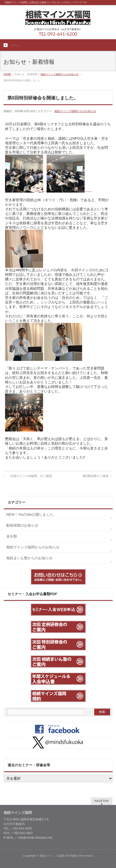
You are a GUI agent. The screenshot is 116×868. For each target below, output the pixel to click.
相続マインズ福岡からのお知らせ (60, 74)
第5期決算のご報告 (98, 476)
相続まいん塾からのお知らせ (29, 558)
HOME (7, 74)
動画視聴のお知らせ (22, 525)
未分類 (12, 536)
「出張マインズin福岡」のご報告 (28, 476)
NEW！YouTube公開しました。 (33, 514)
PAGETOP (102, 801)
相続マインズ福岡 (52, 856)
